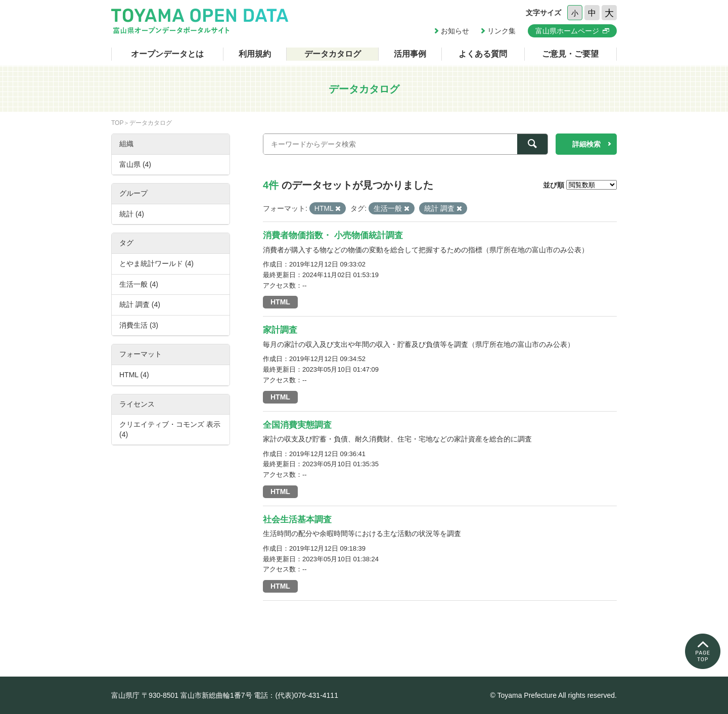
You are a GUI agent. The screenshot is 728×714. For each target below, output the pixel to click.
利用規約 (255, 54)
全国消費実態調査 (297, 425)
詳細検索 (586, 144)
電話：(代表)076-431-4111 (296, 695)
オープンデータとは (167, 54)
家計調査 (280, 330)
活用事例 (410, 54)
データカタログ (333, 54)
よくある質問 (483, 54)
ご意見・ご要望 (570, 54)
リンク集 (502, 31)
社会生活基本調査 (297, 520)
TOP (117, 123)
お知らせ (455, 31)
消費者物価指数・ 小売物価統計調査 (333, 235)
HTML (280, 302)
